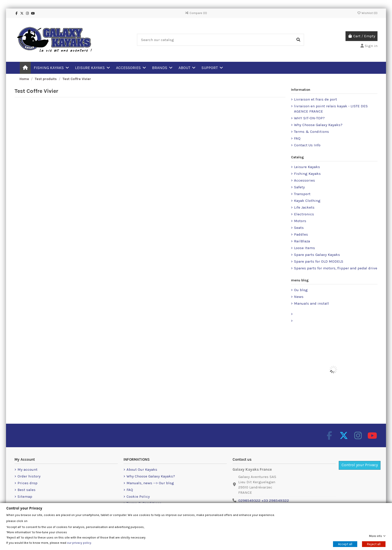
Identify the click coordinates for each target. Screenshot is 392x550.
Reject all (374, 544)
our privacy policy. (79, 543)
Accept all (345, 544)
